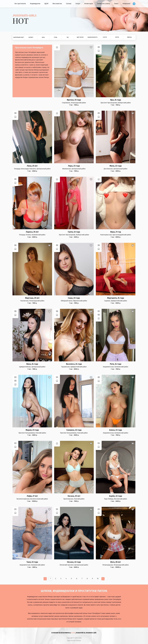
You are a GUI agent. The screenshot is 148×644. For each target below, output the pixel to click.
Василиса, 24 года (74, 364)
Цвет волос (80, 37)
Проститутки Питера (74, 641)
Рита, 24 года (116, 364)
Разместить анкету (104, 4)
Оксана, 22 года (74, 562)
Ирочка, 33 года (74, 100)
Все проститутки (20, 4)
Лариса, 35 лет (32, 232)
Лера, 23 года (74, 166)
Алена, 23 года (116, 430)
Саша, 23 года (74, 298)
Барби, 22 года (116, 496)
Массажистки (57, 4)
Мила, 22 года (116, 166)
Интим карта (89, 4)
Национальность (92, 37)
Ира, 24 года (116, 100)
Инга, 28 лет (116, 562)
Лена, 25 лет (32, 166)
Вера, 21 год (116, 232)
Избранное (126, 4)
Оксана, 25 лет (74, 496)
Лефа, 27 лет (32, 496)
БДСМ (46, 4)
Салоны (69, 4)
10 (98, 579)
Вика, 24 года (32, 364)
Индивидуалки (35, 4)
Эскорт (78, 4)
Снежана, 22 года (74, 430)
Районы (129, 37)
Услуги (105, 37)
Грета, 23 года (74, 232)
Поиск (116, 4)
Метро (117, 37)
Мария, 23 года (32, 430)
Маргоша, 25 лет (32, 298)
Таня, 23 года (32, 562)
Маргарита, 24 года (116, 298)
